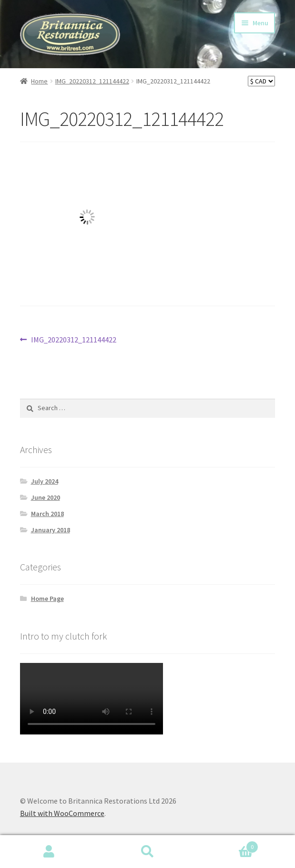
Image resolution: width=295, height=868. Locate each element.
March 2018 (47, 514)
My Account (49, 852)
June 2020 (46, 497)
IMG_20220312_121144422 (92, 81)
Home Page (47, 599)
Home (39, 81)
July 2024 (45, 481)
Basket (228, 845)
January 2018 (51, 530)
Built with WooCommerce (62, 813)
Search (147, 852)
